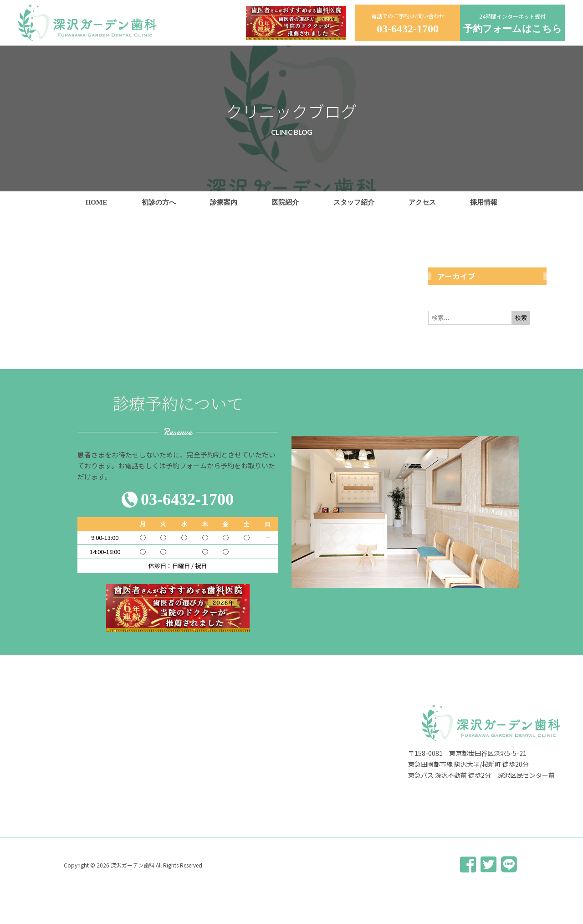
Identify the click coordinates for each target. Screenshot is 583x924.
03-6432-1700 (408, 29)
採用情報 (484, 202)
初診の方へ (159, 202)
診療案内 (224, 202)
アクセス (422, 202)
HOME (97, 202)
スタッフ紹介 (354, 202)
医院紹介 (285, 202)
